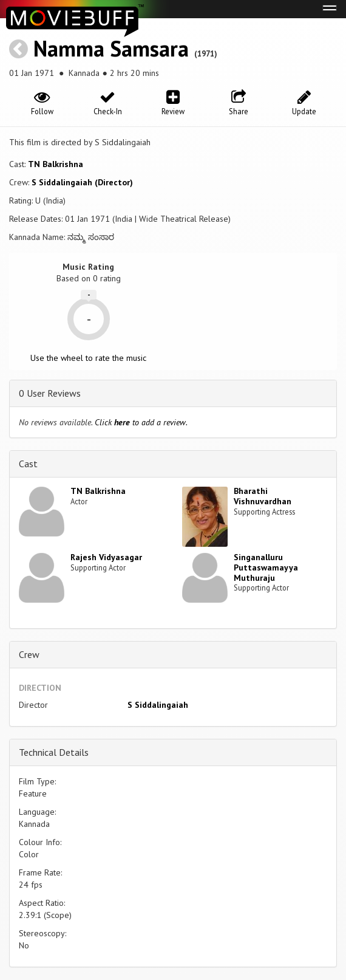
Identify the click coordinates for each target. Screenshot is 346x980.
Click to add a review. (141, 422)
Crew (29, 654)
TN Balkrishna (56, 164)
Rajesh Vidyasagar (106, 557)
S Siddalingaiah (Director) (82, 182)
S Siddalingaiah (158, 705)
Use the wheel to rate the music (88, 358)
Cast (28, 464)
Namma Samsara (111, 48)
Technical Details (54, 752)
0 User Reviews (50, 393)
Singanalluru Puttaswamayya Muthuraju (266, 567)
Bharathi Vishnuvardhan (263, 496)
